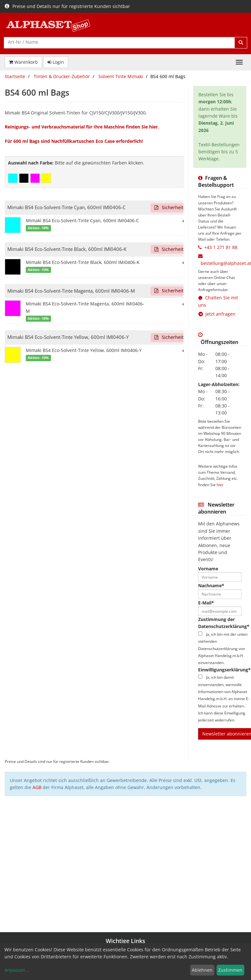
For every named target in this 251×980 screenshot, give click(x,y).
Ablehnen (202, 970)
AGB (37, 787)
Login (56, 62)
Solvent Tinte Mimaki (121, 76)
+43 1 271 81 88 (221, 247)
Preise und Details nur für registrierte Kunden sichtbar (67, 6)
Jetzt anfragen (217, 314)
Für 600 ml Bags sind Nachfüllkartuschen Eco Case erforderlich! (74, 141)
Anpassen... (17, 970)
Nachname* (211, 585)
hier (220, 485)
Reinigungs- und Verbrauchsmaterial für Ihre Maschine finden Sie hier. (82, 127)
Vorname (208, 569)
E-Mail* (206, 603)
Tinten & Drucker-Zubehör (62, 76)
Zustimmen (230, 970)
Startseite (15, 76)
